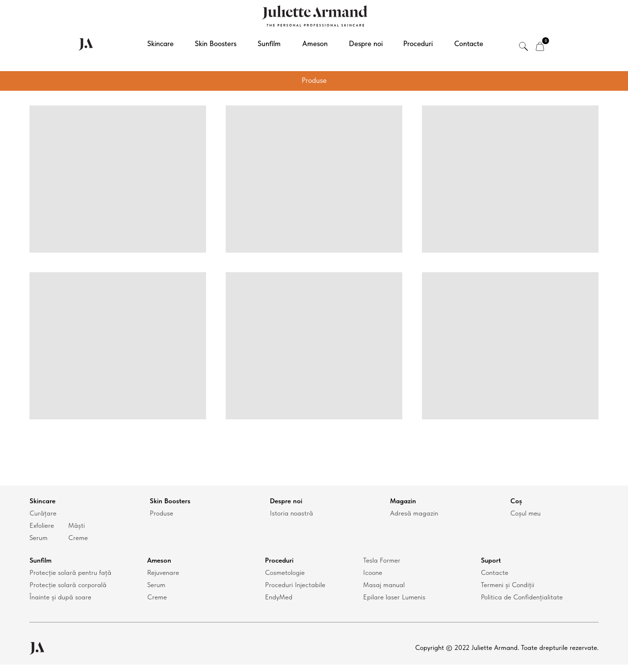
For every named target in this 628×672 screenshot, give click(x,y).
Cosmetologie (285, 572)
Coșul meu (525, 513)
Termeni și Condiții (508, 585)
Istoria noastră (291, 513)
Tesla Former (382, 560)
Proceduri (418, 44)
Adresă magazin (414, 513)
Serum (39, 538)
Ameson (315, 44)
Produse (161, 513)
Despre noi (366, 44)
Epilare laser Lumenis (394, 597)
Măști (77, 525)
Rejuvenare (163, 572)
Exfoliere (42, 525)
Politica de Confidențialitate (522, 597)
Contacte (469, 44)
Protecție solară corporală (68, 585)
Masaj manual (384, 585)
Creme (78, 538)
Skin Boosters (216, 44)
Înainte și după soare (60, 597)
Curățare (43, 513)
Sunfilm (269, 44)
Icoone (373, 572)
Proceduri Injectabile (295, 585)
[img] (540, 46)
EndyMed (279, 597)
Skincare (160, 44)
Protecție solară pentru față (70, 572)
